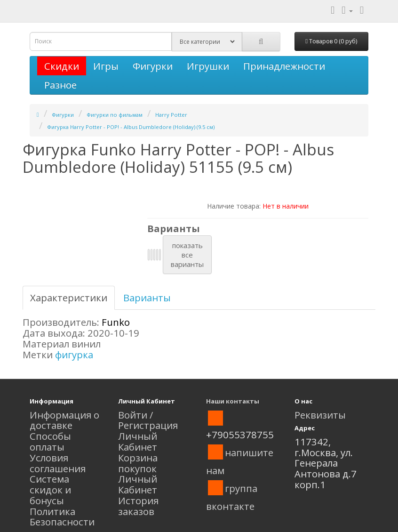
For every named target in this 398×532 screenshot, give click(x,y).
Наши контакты (233, 401)
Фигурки (153, 66)
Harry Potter (171, 115)
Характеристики (69, 298)
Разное (60, 85)
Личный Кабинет (138, 441)
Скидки (62, 66)
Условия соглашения (58, 463)
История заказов (138, 506)
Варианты (147, 298)
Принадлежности (284, 66)
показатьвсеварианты (187, 255)
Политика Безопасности (62, 517)
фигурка (74, 355)
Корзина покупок (138, 463)
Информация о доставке (64, 420)
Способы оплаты (50, 441)
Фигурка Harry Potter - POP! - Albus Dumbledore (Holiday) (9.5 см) (131, 127)
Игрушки (208, 66)
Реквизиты (320, 415)
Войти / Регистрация (148, 420)
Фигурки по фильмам (115, 115)
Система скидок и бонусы (50, 490)
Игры (106, 66)
